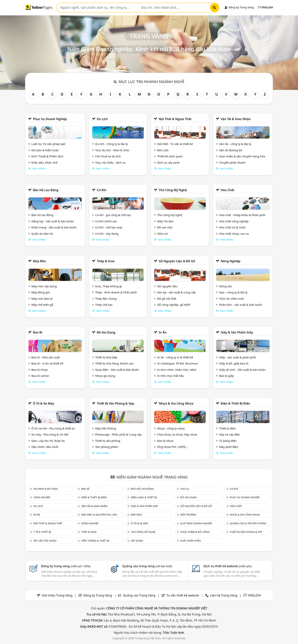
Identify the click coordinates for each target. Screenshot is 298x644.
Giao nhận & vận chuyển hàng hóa (242, 156)
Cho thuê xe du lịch (108, 156)
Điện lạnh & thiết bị (144, 497)
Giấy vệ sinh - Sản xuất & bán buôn (242, 370)
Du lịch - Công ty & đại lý (111, 144)
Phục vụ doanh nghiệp (50, 119)
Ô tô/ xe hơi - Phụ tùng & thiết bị (53, 428)
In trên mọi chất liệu (171, 376)
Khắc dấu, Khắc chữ (44, 162)
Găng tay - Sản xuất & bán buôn (53, 221)
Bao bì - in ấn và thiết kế (47, 363)
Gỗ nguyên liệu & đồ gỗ (177, 261)
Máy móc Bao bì (42, 299)
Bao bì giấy (226, 376)
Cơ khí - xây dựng (107, 234)
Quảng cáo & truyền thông (248, 523)
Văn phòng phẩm (107, 447)
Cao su (185, 489)
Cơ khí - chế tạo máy (109, 227)
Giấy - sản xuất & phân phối (238, 357)
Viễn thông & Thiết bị (95, 541)
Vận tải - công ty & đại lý (235, 144)
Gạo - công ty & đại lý (233, 292)
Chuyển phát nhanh (232, 162)
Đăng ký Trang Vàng (239, 7)
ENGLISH (266, 7)
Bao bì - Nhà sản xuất (46, 357)
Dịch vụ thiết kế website (227, 566)
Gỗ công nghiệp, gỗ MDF (174, 305)
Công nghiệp (42, 497)
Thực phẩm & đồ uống (195, 532)
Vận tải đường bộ (231, 150)
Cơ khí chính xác (106, 221)
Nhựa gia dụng (105, 376)
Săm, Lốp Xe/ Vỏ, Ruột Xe (48, 441)
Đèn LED (163, 150)
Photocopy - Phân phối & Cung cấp (118, 434)
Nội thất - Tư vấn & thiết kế (175, 144)
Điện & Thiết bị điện (235, 403)
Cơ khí (101, 190)
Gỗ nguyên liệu (167, 286)
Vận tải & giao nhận (236, 119)
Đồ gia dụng (106, 332)
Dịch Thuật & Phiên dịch (47, 156)
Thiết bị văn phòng (108, 441)
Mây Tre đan (165, 221)
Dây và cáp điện (230, 434)
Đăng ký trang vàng (66, 566)
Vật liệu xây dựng (45, 541)
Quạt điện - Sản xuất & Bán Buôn (117, 370)
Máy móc (40, 261)
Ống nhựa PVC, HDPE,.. (173, 447)
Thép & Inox (106, 261)
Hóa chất (227, 190)
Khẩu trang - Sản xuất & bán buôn (54, 227)
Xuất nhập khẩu (191, 541)
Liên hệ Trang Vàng (224, 595)
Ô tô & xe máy (44, 403)
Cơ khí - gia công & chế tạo (113, 215)
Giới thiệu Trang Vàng (57, 595)
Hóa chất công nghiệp (234, 221)
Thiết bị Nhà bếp (106, 357)
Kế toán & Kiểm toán (45, 150)
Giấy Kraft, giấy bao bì (234, 363)
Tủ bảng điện (228, 441)
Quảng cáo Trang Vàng (139, 595)
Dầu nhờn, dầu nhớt (45, 447)
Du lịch (102, 119)
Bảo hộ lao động (46, 190)
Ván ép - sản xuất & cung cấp (176, 292)
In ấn (163, 332)
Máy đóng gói (40, 292)
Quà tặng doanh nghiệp (196, 523)
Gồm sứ (162, 234)
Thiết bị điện (227, 428)
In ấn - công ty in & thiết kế (175, 357)
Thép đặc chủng (106, 299)
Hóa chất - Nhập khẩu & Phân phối (242, 215)
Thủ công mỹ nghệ (173, 190)
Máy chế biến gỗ (42, 305)
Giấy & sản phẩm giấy (237, 332)
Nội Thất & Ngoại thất (175, 119)
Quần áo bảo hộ (42, 234)
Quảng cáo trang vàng (147, 566)
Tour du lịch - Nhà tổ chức (112, 150)
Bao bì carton (40, 376)
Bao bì (38, 332)
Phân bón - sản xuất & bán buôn (241, 305)
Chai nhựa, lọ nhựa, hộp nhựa (177, 434)
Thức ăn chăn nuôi (231, 299)
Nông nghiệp (231, 261)
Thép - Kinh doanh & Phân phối (116, 292)
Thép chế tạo (104, 305)
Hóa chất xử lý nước (232, 227)
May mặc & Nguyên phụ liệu (99, 515)
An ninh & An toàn (45, 489)
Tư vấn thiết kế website (183, 595)
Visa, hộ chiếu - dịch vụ (110, 162)
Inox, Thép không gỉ (109, 286)
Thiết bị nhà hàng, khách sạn (114, 363)
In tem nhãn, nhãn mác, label (177, 370)
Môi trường (188, 515)
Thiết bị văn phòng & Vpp (115, 403)
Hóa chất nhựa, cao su (234, 234)
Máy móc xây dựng (44, 286)
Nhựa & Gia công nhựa (176, 403)
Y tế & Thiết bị (42, 532)
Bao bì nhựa (39, 370)
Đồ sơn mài (165, 227)
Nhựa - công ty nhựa (171, 428)
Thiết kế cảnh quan (170, 156)
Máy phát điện (229, 447)
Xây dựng (137, 541)
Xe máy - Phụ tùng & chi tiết (50, 434)
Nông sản (226, 286)
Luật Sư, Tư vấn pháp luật (48, 144)
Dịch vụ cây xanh (168, 162)
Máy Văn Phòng (106, 428)
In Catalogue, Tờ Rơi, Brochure (177, 363)
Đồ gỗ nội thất (167, 299)
